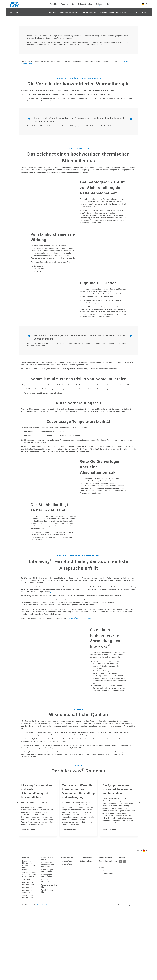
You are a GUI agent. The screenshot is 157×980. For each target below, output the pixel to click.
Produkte (53, 4)
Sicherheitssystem (85, 4)
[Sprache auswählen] (144, 4)
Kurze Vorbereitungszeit (78, 476)
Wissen (145, 85)
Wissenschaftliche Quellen (78, 874)
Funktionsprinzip (67, 4)
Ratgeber (100, 4)
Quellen (135, 85)
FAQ (109, 4)
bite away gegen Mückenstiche (80, 778)
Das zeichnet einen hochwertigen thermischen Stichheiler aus (78, 230)
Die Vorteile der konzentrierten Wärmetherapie (78, 157)
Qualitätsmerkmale (89, 85)
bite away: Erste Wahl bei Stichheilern (114, 85)
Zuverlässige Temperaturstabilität (78, 495)
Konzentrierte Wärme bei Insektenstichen (64, 85)
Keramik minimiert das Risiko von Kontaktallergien (78, 452)
